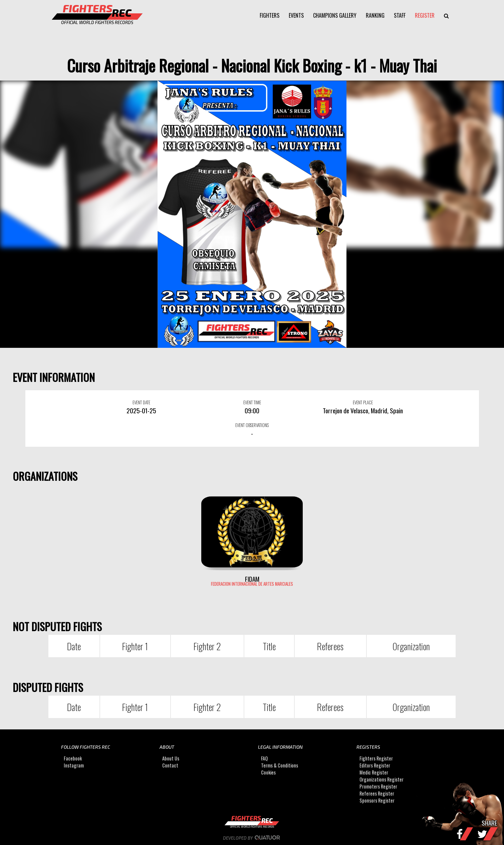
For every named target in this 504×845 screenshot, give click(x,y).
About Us (171, 758)
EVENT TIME (252, 402)
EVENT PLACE (363, 402)
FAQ (264, 758)
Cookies (268, 772)
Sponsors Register (377, 800)
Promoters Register (378, 786)
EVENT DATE (141, 402)
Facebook (73, 758)
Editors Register (375, 765)
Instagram (74, 765)
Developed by (252, 838)
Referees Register (377, 793)
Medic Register (374, 772)
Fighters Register (376, 758)
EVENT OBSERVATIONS (252, 425)
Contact (170, 765)
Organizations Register (382, 779)
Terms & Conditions (280, 765)
